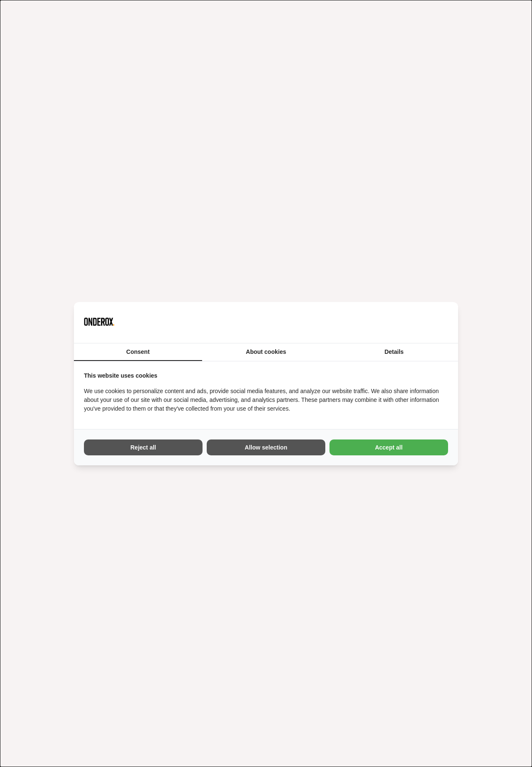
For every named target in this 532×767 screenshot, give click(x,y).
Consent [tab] (138, 352)
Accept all (389, 447)
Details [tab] (394, 352)
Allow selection (266, 447)
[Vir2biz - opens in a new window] (438, 323)
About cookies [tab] (266, 352)
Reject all (143, 447)
